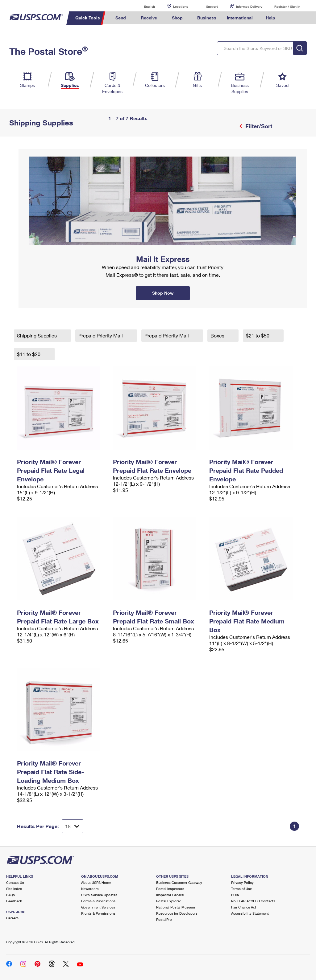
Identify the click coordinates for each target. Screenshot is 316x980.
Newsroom (90, 889)
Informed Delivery (249, 6)
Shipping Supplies (37, 335)
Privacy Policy (242, 882)
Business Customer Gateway (179, 882)
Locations (181, 6)
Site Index (14, 889)
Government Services (98, 907)
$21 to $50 (258, 335)
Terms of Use (241, 889)
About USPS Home (96, 882)
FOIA (235, 895)
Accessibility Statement (250, 913)
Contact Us (15, 882)
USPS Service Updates (99, 895)
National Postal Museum (176, 907)
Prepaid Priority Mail (101, 335)
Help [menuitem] (270, 18)
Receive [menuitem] (149, 18)
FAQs (10, 895)
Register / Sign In (287, 6)
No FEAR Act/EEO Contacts (253, 901)
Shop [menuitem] (177, 18)
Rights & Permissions (98, 913)
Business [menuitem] (207, 18)
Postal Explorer (168, 901)
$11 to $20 (29, 354)
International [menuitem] (240, 18)
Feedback (14, 901)
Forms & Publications (98, 901)
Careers (12, 918)
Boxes (218, 335)
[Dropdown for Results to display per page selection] (73, 826)
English (143, 6)
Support (212, 6)
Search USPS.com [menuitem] (291, 18)
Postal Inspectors (170, 889)
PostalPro (164, 919)
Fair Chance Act (244, 907)
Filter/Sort (258, 126)
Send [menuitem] (121, 18)
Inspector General (170, 895)
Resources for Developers (177, 913)
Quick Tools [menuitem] (88, 18)
